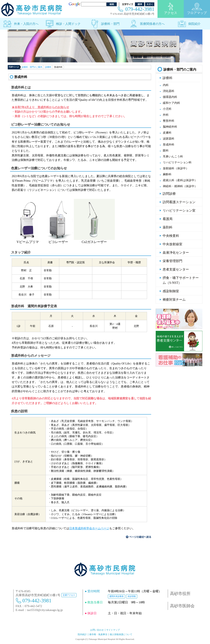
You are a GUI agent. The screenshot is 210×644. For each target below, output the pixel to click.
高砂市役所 (180, 594)
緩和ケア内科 (171, 103)
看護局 (168, 219)
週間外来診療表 (116, 596)
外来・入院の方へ (26, 24)
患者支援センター (176, 269)
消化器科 (169, 91)
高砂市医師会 (182, 606)
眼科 (166, 151)
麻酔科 (167, 174)
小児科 (167, 109)
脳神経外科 (170, 127)
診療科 (48, 67)
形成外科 (169, 145)
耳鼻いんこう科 (173, 156)
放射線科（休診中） (176, 168)
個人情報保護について (121, 634)
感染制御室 (171, 291)
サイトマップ (113, 630)
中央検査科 (171, 236)
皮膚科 (167, 133)
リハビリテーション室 (179, 210)
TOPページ (14, 67)
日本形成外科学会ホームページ (89, 528)
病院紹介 (194, 24)
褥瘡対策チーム (174, 300)
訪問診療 (169, 194)
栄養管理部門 (172, 261)
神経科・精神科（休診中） (180, 186)
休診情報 (132, 596)
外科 (166, 115)
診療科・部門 (110, 24)
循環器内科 (170, 97)
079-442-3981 (140, 9)
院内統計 (82, 634)
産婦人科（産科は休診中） (180, 180)
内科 (166, 85)
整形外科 (169, 121)
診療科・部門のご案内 (32, 67)
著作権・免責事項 (98, 634)
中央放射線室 (172, 244)
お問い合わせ (97, 630)
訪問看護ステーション (179, 202)
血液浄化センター (176, 253)
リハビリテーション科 (177, 162)
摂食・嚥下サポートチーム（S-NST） (181, 280)
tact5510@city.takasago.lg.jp (45, 610)
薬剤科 (168, 227)
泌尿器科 (169, 139)
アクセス (171, 9)
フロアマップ (197, 9)
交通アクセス (69, 595)
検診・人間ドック (68, 24)
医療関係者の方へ (152, 24)
